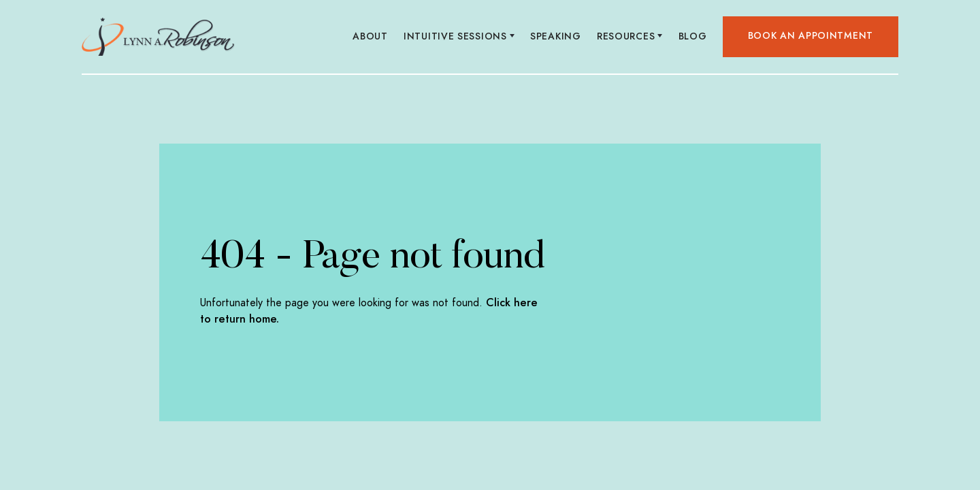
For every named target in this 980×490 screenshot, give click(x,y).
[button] (459, 37)
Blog (692, 36)
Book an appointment (811, 36)
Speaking (556, 36)
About (371, 36)
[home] (158, 37)
